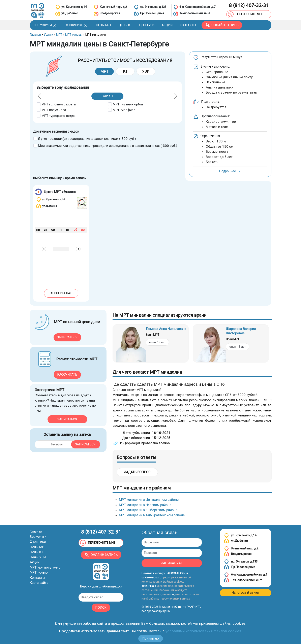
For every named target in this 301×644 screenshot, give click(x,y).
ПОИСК (101, 607)
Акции (35, 562)
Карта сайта (39, 583)
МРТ (104, 71)
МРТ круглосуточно (45, 567)
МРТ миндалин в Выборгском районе (148, 510)
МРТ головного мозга (59, 104)
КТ (125, 71)
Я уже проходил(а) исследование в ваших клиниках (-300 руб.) (87, 139)
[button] (45, 25)
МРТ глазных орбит (128, 104)
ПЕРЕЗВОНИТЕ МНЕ (245, 14)
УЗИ (146, 71)
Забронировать (61, 293)
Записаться (67, 337)
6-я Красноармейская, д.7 (246, 575)
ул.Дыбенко (236, 541)
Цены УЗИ (38, 557)
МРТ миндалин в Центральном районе (149, 500)
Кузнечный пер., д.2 (241, 549)
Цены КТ (37, 552)
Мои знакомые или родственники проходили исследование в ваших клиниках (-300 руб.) (108, 146)
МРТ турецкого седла (58, 116)
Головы (107, 96)
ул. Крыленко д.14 (240, 536)
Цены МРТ (38, 547)
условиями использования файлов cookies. (204, 631)
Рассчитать (67, 375)
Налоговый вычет (246, 592)
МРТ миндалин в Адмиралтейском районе (152, 515)
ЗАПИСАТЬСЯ (172, 563)
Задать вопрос (137, 472)
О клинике (38, 542)
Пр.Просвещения (239, 567)
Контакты (37, 578)
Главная (36, 531)
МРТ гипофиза (124, 110)
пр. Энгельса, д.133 (241, 562)
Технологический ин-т (243, 580)
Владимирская (238, 554)
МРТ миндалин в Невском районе (145, 505)
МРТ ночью (39, 572)
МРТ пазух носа (54, 110)
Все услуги (38, 537)
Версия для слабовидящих (101, 586)
